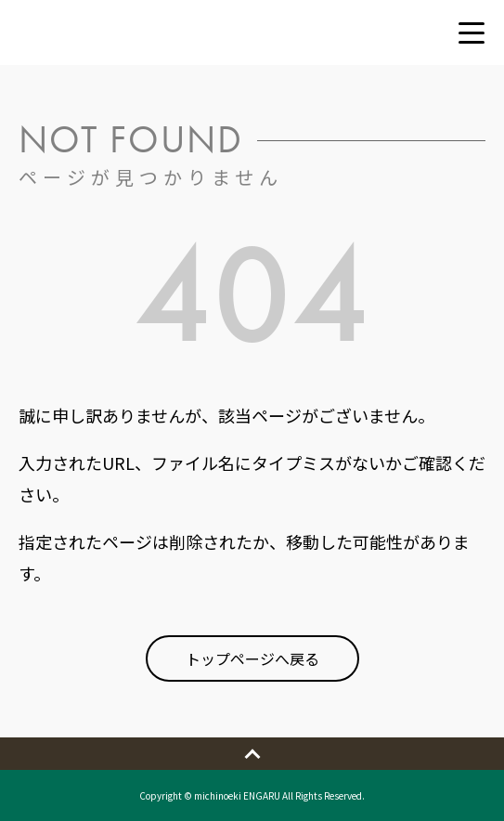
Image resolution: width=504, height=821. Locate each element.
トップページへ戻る (252, 658)
